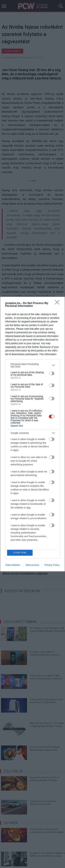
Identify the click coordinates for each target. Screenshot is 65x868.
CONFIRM (20, 553)
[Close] (58, 303)
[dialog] (32, 434)
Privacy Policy (52, 565)
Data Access (32, 565)
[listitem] (32, 365)
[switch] (52, 373)
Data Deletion (13, 565)
